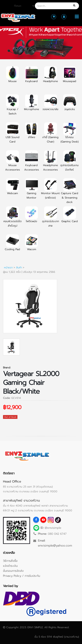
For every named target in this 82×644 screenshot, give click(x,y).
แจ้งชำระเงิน (10, 566)
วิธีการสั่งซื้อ (10, 561)
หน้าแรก (8, 267)
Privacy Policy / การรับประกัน (22, 576)
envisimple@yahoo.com (55, 545)
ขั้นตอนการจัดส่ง (13, 571)
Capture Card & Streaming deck (70, 193)
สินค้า (19, 267)
